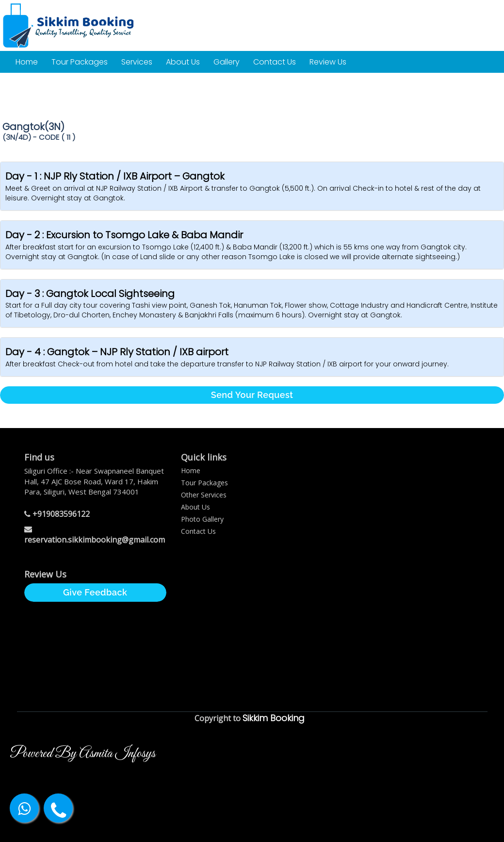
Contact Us (275, 62)
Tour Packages (80, 62)
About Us (183, 62)
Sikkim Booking (274, 718)
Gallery (227, 62)
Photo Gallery (202, 519)
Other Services (204, 495)
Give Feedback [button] (95, 592)
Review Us (328, 62)
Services (137, 62)
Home (27, 62)
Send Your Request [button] (252, 395)
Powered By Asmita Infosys (82, 754)
